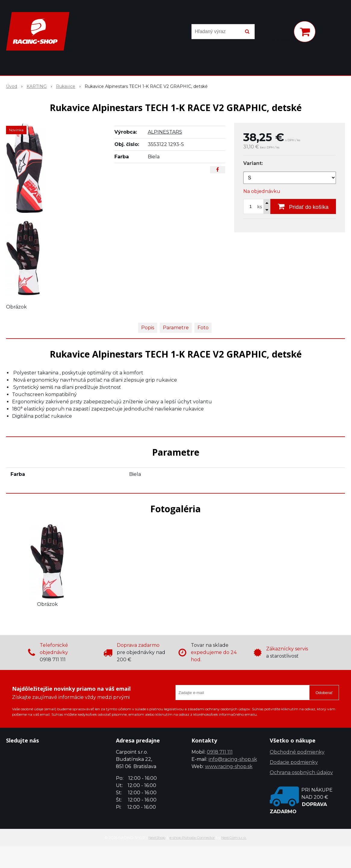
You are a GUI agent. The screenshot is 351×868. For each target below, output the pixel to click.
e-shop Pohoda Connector (192, 837)
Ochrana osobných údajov (301, 772)
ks (260, 207)
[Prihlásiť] (281, 33)
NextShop (157, 837)
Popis (148, 328)
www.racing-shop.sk (229, 766)
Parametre (176, 328)
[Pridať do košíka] (303, 206)
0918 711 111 (220, 752)
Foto (203, 328)
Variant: (253, 163)
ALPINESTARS (165, 132)
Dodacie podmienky (294, 762)
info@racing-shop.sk (233, 759)
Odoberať (324, 693)
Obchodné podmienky (297, 752)
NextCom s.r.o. (234, 837)
